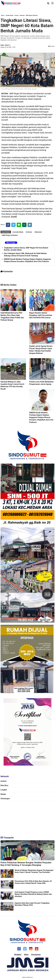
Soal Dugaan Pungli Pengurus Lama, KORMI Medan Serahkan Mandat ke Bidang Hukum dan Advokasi (33, 894)
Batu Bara (4, 785)
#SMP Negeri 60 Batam (10, 235)
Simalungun (5, 799)
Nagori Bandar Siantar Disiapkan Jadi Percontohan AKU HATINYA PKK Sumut (41, 315)
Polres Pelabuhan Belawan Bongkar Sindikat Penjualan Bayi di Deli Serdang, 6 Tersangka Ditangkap (26, 864)
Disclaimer (36, 955)
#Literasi (29, 232)
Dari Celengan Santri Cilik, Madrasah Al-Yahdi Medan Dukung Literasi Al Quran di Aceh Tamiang (25, 254)
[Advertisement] (27, 818)
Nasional (22, 15)
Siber (26, 955)
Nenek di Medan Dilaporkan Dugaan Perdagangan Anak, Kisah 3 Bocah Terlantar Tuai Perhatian (34, 871)
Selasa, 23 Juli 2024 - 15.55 (8, 47)
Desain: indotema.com (27, 977)
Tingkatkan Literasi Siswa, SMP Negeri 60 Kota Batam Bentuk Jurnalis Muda (26, 249)
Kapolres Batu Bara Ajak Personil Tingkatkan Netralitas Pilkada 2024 (32, 904)
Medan (3, 794)
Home (3, 15)
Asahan (4, 781)
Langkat (4, 790)
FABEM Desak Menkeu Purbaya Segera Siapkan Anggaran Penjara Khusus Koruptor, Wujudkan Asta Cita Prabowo (27, 260)
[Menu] (53, 3)
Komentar (51, 46)
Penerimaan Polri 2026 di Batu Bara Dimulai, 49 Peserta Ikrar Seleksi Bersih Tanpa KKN (33, 882)
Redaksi (18, 955)
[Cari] (48, 3)
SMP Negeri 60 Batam (32, 15)
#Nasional (38, 232)
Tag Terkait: (6, 232)
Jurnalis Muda (9, 15)
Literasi (16, 15)
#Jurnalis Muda (18, 232)
